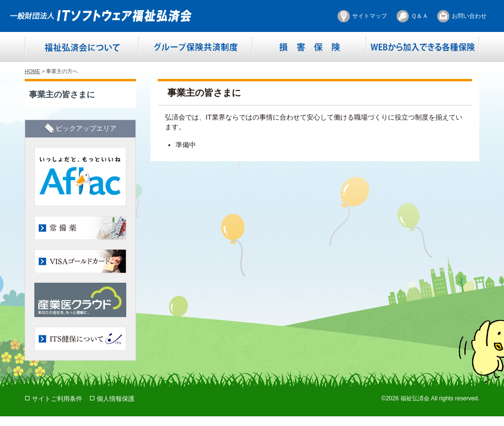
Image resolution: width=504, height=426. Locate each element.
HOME (32, 71)
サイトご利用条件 (57, 399)
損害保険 (309, 47)
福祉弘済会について (82, 47)
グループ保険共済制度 (196, 47)
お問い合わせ (469, 16)
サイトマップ (370, 16)
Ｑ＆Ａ (420, 16)
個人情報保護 (116, 399)
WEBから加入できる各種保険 (422, 47)
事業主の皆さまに (62, 94)
